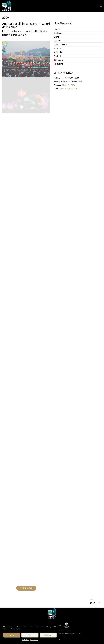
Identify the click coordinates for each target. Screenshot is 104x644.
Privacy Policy (34, 640)
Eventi (56, 37)
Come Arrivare (60, 44)
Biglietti (57, 41)
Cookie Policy (26, 640)
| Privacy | (71, 634)
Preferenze (48, 635)
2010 (92, 603)
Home (56, 29)
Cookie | (75, 634)
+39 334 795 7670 (68, 85)
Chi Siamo (58, 33)
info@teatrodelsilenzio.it (68, 89)
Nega (30, 635)
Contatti (57, 56)
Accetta (12, 635)
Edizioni (57, 48)
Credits (79, 634)
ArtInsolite (58, 52)
